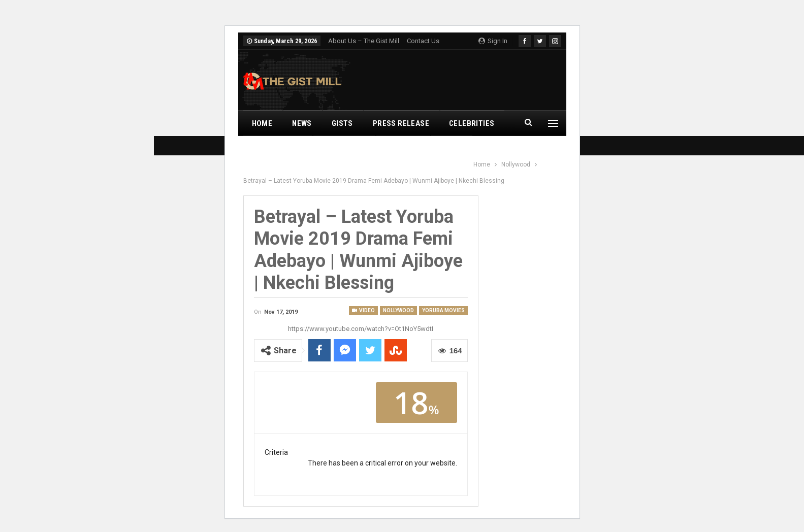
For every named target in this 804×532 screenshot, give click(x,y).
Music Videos (277, 149)
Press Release (401, 123)
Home (262, 123)
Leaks (451, 149)
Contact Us (423, 41)
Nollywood (344, 149)
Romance (403, 149)
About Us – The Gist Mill (364, 41)
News (302, 123)
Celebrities (472, 123)
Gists (342, 123)
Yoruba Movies (443, 310)
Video (363, 310)
